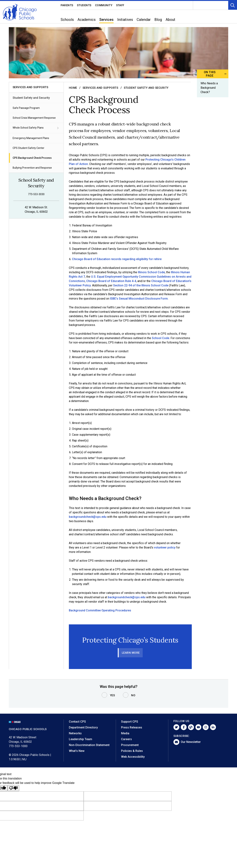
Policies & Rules (132, 751)
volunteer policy (165, 547)
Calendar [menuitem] (144, 20)
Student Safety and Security (31, 98)
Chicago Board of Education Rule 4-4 (111, 281)
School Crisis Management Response (34, 118)
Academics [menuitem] (87, 20)
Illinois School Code (151, 272)
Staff (120, 5)
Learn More (131, 653)
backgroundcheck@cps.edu (88, 517)
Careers (126, 739)
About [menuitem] (170, 20)
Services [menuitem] (106, 20)
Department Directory (83, 727)
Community (104, 5)
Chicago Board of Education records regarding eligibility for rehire (117, 259)
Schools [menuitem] (67, 20)
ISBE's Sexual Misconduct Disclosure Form (139, 299)
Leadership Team (80, 739)
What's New (77, 751)
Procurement (130, 745)
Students (84, 5)
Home (73, 88)
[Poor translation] (13, 788)
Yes (112, 695)
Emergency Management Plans (31, 138)
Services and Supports (100, 88)
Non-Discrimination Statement (89, 745)
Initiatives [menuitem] (125, 20)
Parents (67, 5)
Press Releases (132, 727)
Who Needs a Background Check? (209, 88)
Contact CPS (77, 722)
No (133, 695)
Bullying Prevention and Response (32, 168)
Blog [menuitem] (158, 20)
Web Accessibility (133, 757)
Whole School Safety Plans (36, 128)
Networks (75, 733)
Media (125, 733)
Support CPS (130, 722)
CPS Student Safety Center (28, 148)
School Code (161, 338)
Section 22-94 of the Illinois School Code (141, 285)
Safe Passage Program (26, 108)
